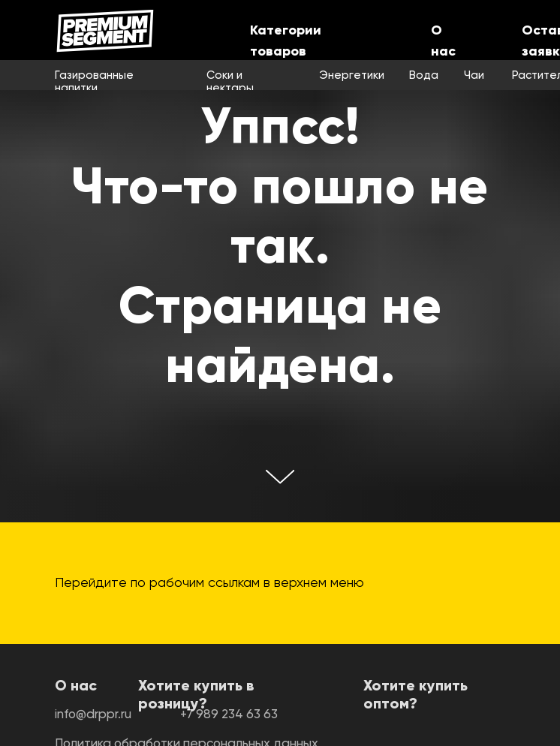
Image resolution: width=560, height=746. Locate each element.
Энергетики (352, 75)
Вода (424, 75)
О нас (76, 687)
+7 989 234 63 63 (229, 715)
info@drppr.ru (93, 715)
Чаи (474, 75)
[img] (105, 31)
